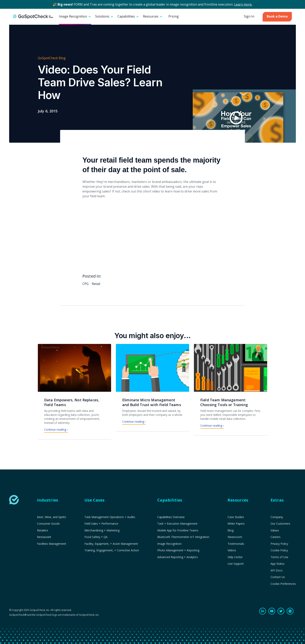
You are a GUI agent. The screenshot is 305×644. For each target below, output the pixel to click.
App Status (278, 564)
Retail (96, 284)
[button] (75, 17)
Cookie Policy (279, 550)
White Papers (236, 524)
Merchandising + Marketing (102, 530)
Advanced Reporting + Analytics (178, 557)
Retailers (43, 530)
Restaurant (44, 537)
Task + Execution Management (177, 524)
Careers (276, 537)
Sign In (249, 16)
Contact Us (278, 577)
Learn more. (243, 4)
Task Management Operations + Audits (110, 517)
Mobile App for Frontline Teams (178, 530)
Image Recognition (169, 544)
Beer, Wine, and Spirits (52, 517)
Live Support (236, 564)
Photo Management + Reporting (178, 550)
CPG (86, 284)
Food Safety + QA (96, 537)
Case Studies (236, 517)
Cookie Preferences (283, 584)
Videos (232, 550)
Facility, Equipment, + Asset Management (111, 544)
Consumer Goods (48, 524)
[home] (33, 17)
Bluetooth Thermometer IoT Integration (183, 537)
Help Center (235, 557)
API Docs (277, 570)
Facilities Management (52, 544)
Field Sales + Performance (101, 524)
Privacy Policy (279, 544)
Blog (231, 530)
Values (275, 530)
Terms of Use (279, 557)
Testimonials (236, 544)
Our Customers (280, 524)
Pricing (174, 16)
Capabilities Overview (171, 517)
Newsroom (235, 537)
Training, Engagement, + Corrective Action (112, 550)
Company (277, 517)
